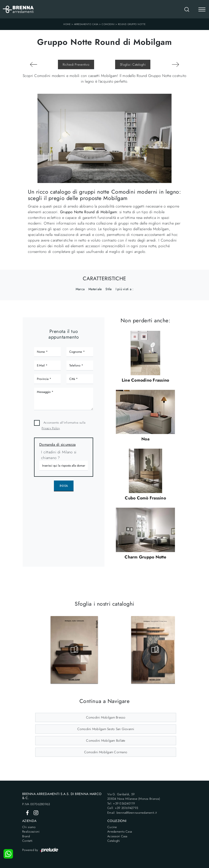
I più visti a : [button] (125, 289)
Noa (145, 439)
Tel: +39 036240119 (121, 803)
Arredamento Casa (86, 24)
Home (67, 24)
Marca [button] (80, 289)
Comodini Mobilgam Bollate (106, 740)
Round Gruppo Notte (132, 24)
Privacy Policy (51, 428)
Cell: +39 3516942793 (123, 808)
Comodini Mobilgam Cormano (106, 752)
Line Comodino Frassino (146, 380)
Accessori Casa (117, 836)
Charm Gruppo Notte (145, 557)
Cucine (112, 827)
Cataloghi (114, 841)
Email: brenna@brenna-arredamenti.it (132, 813)
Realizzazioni (31, 832)
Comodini (108, 24)
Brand (26, 836)
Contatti (27, 841)
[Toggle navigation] (202, 10)
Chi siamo (29, 827)
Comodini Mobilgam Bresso (106, 717)
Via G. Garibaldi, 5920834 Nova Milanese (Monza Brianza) (134, 797)
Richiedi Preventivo (76, 64)
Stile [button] (109, 289)
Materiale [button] (95, 289)
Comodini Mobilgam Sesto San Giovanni (106, 729)
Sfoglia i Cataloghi (133, 64)
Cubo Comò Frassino (145, 498)
